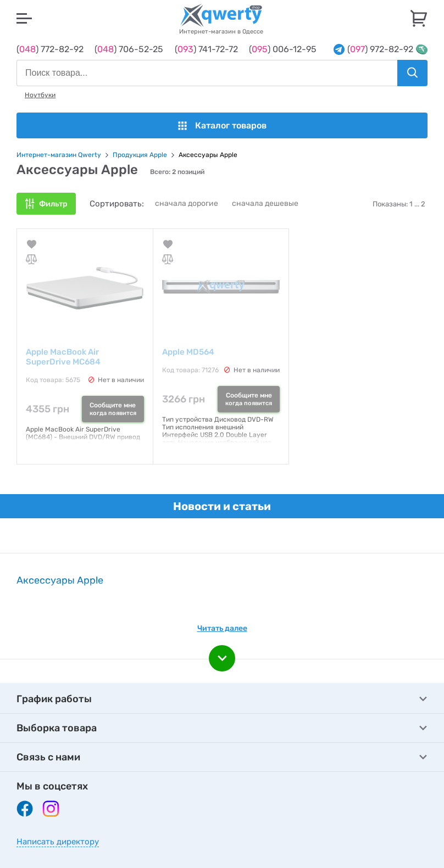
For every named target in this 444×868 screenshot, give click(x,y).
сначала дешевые (265, 203)
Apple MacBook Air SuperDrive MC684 (63, 357)
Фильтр (53, 204)
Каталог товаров (222, 125)
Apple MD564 (188, 352)
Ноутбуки (40, 95)
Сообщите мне (113, 409)
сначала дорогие (187, 203)
